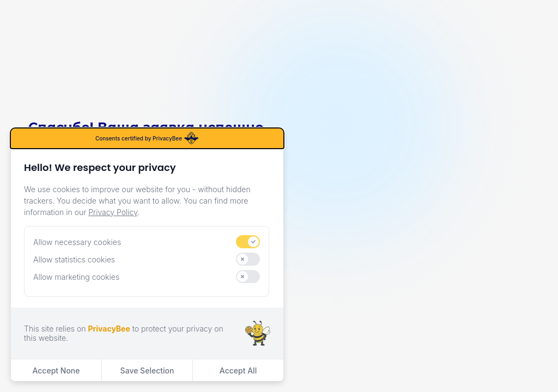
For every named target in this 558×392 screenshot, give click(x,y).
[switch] (248, 242)
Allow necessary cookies (77, 242)
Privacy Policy (113, 212)
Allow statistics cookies (74, 259)
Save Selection (147, 370)
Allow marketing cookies (76, 277)
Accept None (56, 370)
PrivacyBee (109, 329)
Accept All (238, 370)
